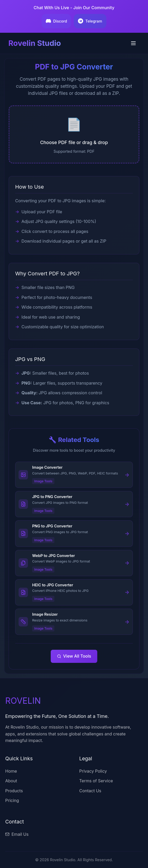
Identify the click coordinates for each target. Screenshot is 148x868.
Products (14, 791)
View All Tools (74, 656)
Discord (56, 21)
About (11, 781)
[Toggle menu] (133, 43)
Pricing (12, 800)
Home (11, 771)
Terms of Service (96, 781)
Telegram (90, 21)
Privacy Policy (93, 771)
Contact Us (90, 791)
